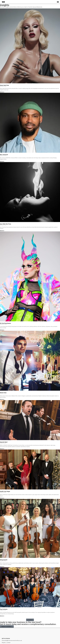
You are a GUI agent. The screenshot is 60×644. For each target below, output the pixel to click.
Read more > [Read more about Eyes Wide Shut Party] (2, 231)
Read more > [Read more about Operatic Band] (2, 449)
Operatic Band (4, 442)
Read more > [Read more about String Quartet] (2, 567)
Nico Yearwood (4, 155)
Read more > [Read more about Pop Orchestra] (2, 616)
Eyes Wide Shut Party (6, 224)
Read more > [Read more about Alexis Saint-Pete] (2, 92)
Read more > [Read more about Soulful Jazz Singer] (2, 498)
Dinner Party (3, 393)
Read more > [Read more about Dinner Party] (2, 399)
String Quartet (4, 560)
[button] (58, 2)
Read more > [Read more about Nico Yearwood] (2, 161)
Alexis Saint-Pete (4, 85)
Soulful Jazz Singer (5, 491)
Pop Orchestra (4, 609)
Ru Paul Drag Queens (5, 323)
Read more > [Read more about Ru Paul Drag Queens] (2, 330)
